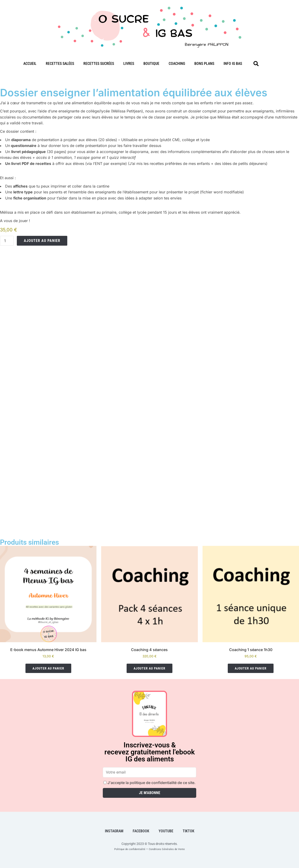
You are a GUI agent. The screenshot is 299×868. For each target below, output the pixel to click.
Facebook (141, 831)
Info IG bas (233, 64)
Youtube (166, 831)
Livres (129, 64)
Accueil (30, 64)
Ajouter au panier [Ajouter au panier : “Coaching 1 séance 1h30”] (251, 668)
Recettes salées (60, 64)
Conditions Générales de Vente (170, 849)
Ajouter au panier (42, 241)
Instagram (114, 831)
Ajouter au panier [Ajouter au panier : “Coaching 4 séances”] (149, 668)
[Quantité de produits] (7, 241)
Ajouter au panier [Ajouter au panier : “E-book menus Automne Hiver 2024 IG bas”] (48, 668)
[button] (256, 64)
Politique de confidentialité (126, 849)
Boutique (151, 64)
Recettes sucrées (99, 64)
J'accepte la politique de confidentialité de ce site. (149, 783)
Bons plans (204, 64)
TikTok (189, 831)
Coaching (177, 64)
